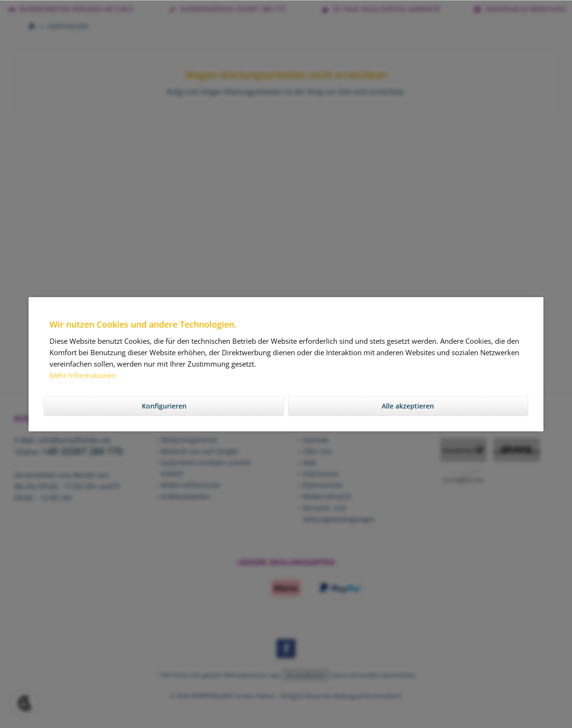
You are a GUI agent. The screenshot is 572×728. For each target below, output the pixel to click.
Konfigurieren (164, 406)
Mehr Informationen (83, 375)
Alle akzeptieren (408, 406)
